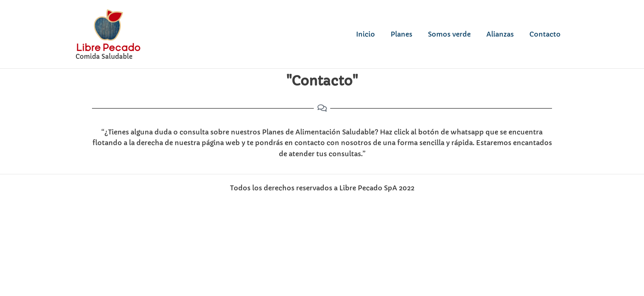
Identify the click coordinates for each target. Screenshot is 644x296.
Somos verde (455, 34)
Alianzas (504, 34)
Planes (410, 34)
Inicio (377, 34)
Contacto (546, 34)
